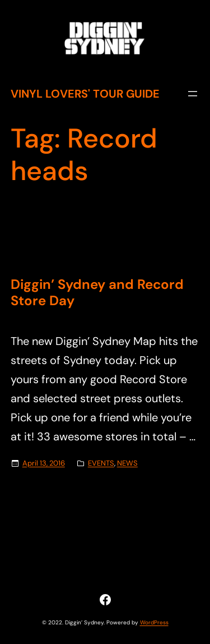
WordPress (154, 622)
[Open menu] (193, 94)
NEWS (127, 463)
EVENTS (101, 463)
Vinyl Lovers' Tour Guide (85, 94)
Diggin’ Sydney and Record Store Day (97, 293)
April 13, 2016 (44, 463)
